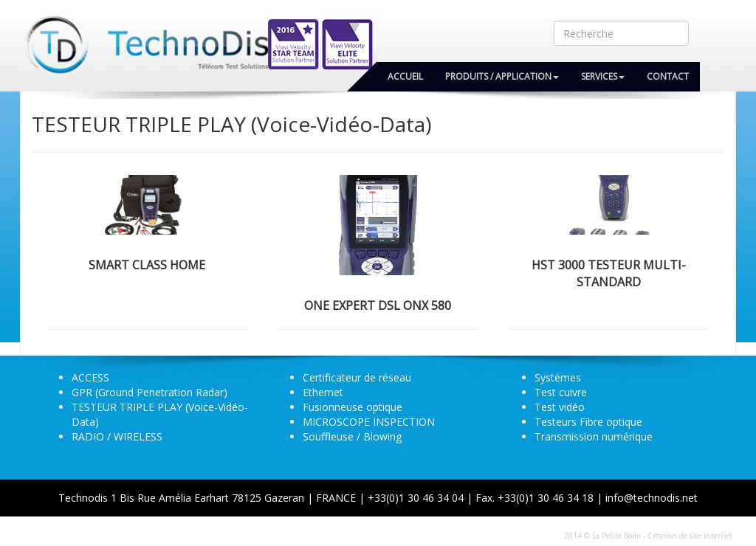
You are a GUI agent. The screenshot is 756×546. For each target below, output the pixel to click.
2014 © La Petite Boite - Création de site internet (648, 536)
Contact (668, 76)
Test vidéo (560, 407)
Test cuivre (561, 392)
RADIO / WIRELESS (117, 436)
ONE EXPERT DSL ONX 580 (378, 305)
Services (603, 76)
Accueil (405, 76)
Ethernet (323, 392)
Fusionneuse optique (353, 407)
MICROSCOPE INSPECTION (369, 422)
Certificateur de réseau (357, 377)
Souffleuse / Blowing (352, 436)
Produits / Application (502, 76)
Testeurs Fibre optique (588, 422)
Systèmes (558, 377)
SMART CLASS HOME (147, 265)
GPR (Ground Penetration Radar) (150, 392)
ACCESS (90, 377)
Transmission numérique (594, 436)
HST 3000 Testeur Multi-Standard (609, 273)
